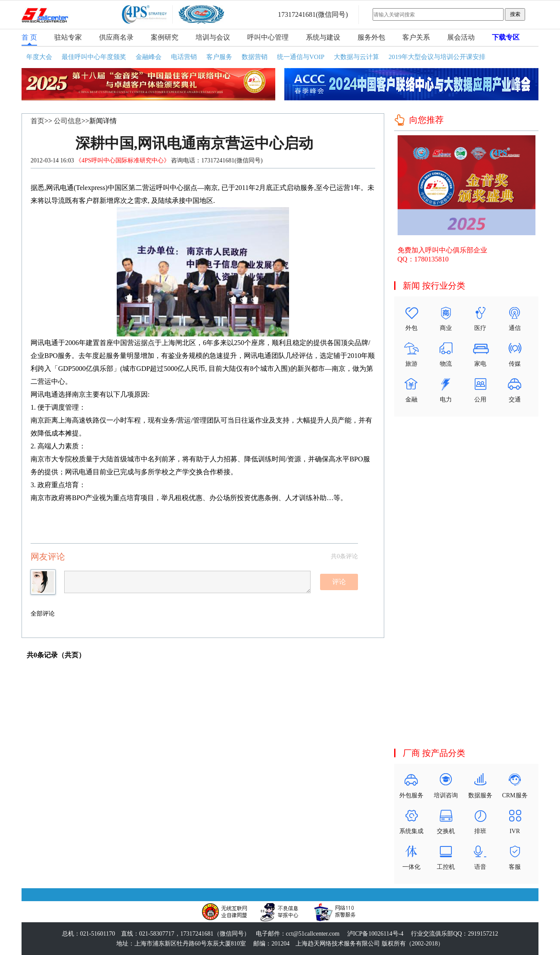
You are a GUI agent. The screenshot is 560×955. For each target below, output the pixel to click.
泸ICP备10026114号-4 (375, 934)
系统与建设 (323, 37)
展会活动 (461, 37)
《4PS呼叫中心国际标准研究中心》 (123, 160)
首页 (37, 121)
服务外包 (371, 37)
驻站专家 (68, 37)
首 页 (29, 37)
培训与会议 (213, 37)
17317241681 (297, 14)
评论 (339, 582)
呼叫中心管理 (268, 37)
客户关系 (416, 37)
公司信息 (68, 121)
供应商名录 (116, 37)
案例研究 (165, 37)
